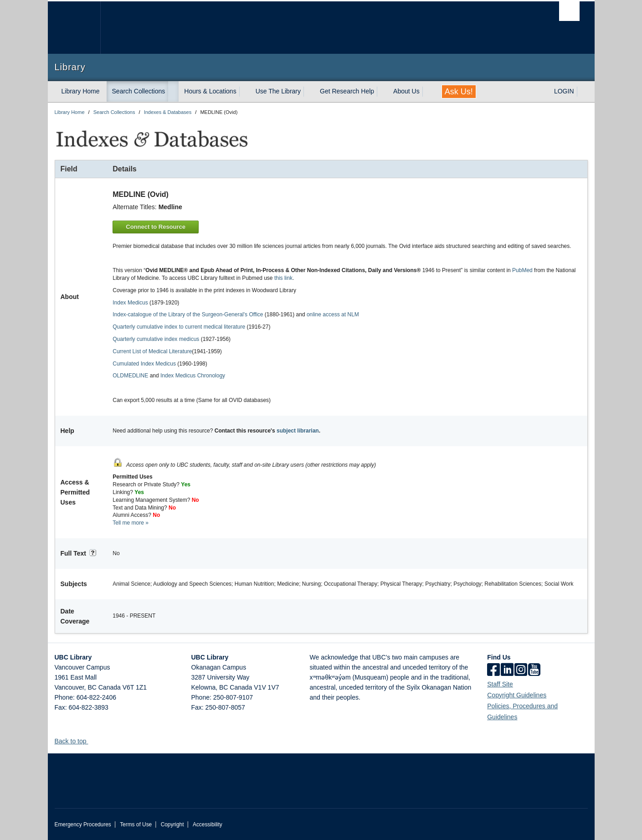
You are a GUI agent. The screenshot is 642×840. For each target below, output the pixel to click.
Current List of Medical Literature (152, 351)
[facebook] (493, 670)
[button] (91, 741)
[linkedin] (507, 670)
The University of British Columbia (74, 28)
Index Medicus (130, 303)
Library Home (81, 91)
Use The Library (278, 91)
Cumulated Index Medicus (144, 364)
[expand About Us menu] (428, 92)
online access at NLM (333, 314)
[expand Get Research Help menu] (382, 92)
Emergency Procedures (83, 825)
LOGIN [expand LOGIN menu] (564, 91)
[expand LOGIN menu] (582, 92)
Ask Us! (459, 92)
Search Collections (139, 91)
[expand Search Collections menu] (173, 92)
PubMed (522, 270)
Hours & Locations (210, 91)
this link (283, 278)
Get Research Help (347, 91)
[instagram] (521, 670)
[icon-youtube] (534, 670)
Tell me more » (131, 523)
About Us (406, 91)
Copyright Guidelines (517, 695)
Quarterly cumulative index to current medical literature (179, 327)
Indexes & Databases (168, 112)
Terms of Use (136, 825)
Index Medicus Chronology (193, 376)
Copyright (172, 825)
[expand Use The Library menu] (309, 92)
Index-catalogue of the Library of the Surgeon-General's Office (188, 314)
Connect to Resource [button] (156, 227)
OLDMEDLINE (130, 376)
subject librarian (298, 431)
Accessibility (208, 825)
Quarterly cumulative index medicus (156, 339)
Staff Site (500, 684)
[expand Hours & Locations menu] (245, 92)
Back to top (75, 741)
